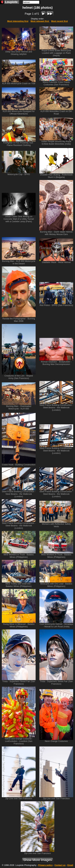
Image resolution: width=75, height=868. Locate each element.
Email (70, 865)
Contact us (60, 865)
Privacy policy (45, 865)
